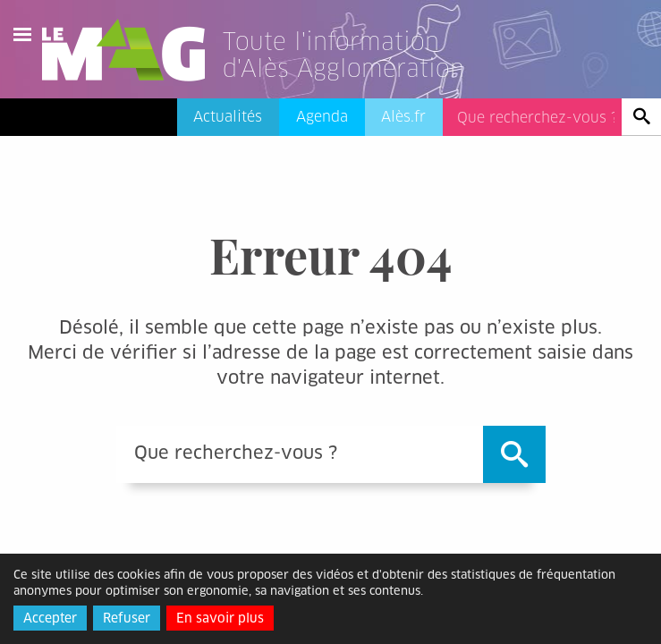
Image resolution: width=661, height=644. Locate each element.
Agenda (322, 117)
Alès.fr (403, 117)
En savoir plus (220, 618)
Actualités (228, 117)
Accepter (50, 618)
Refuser (127, 618)
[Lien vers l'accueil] (366, 75)
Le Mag (131, 50)
